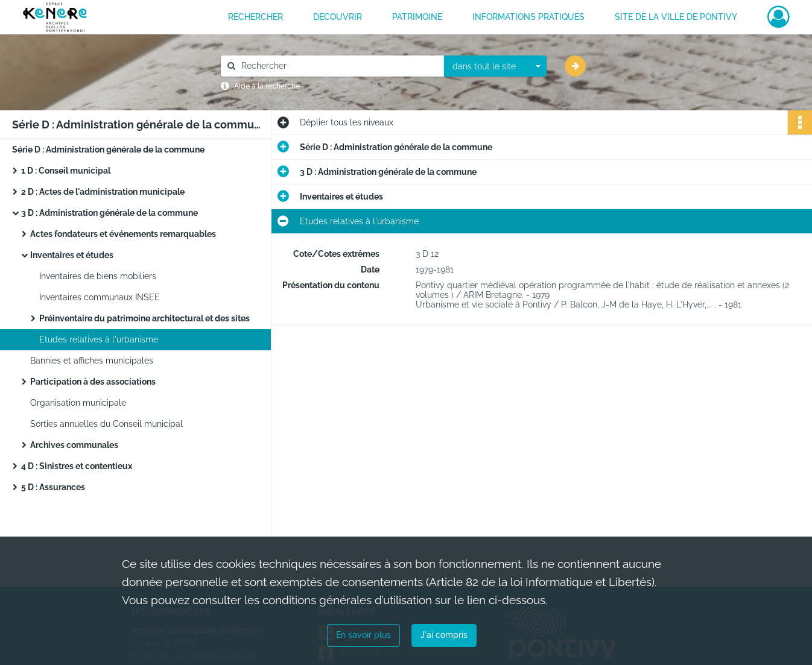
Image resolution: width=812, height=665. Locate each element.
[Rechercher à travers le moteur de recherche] (338, 66)
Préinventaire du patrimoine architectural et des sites (144, 318)
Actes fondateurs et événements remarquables (123, 234)
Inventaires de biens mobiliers (98, 276)
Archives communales (74, 445)
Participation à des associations (93, 382)
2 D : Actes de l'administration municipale (103, 192)
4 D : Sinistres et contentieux (77, 466)
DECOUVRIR (338, 17)
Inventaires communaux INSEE (100, 297)
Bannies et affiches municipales (92, 361)
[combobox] (495, 66)
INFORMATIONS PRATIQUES (528, 17)
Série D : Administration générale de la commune (108, 150)
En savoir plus (363, 635)
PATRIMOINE (417, 17)
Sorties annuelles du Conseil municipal (106, 424)
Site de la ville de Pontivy (676, 17)
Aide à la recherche (267, 86)
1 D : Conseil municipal (66, 171)
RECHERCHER (255, 17)
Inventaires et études (72, 255)
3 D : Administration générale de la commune (109, 213)
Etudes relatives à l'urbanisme (99, 339)
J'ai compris (444, 635)
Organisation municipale (78, 403)
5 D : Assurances (53, 487)
